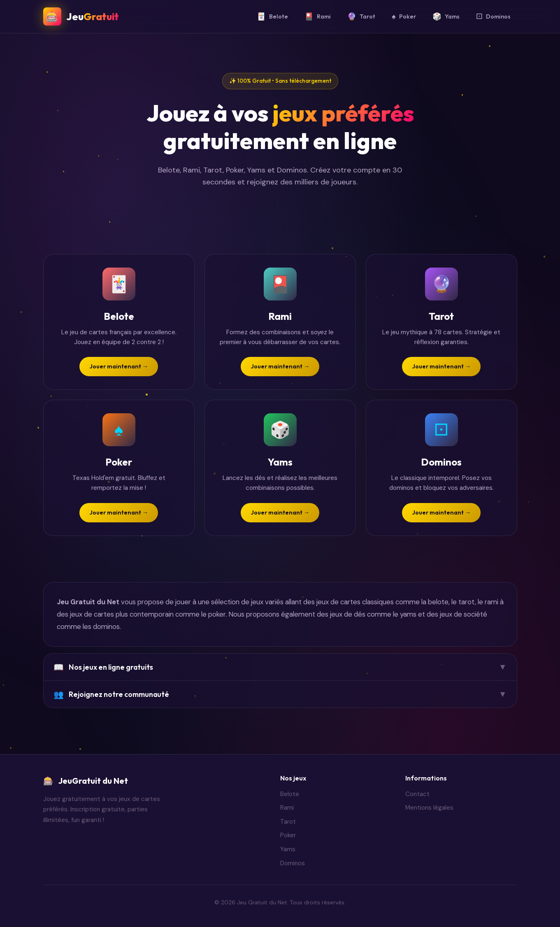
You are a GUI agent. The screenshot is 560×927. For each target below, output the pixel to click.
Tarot (361, 16)
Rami (318, 16)
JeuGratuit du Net (86, 781)
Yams (446, 16)
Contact (417, 794)
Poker (404, 16)
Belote (272, 16)
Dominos (493, 16)
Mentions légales (429, 808)
